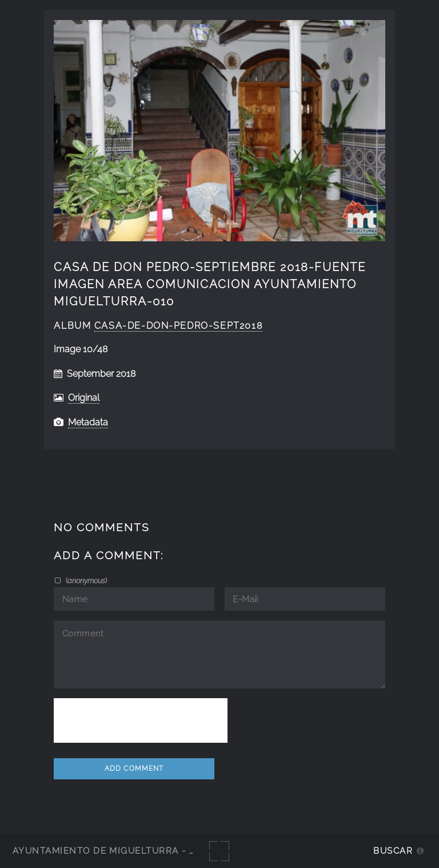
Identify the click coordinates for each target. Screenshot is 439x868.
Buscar (393, 851)
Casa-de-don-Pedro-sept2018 (178, 326)
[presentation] (141, 720)
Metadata (88, 422)
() (85, 580)
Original (84, 398)
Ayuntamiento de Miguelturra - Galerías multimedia (157, 851)
